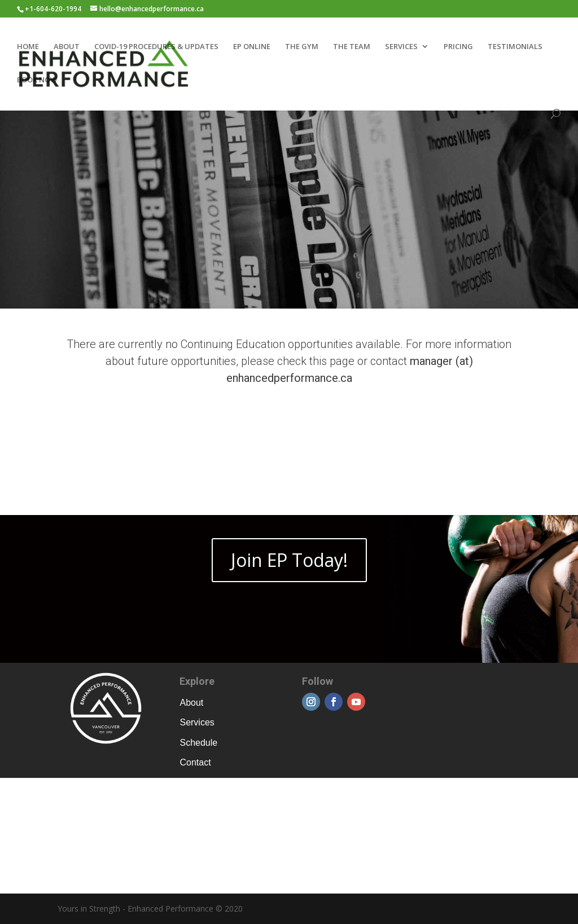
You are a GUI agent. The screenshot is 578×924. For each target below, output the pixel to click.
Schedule (198, 743)
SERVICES (401, 47)
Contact (195, 762)
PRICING (458, 47)
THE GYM (302, 47)
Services (197, 722)
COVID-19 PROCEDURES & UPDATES (156, 47)
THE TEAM (352, 47)
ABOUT (67, 47)
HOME (28, 47)
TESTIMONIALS (515, 47)
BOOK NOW (37, 80)
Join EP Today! (289, 560)
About (191, 703)
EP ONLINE (252, 47)
